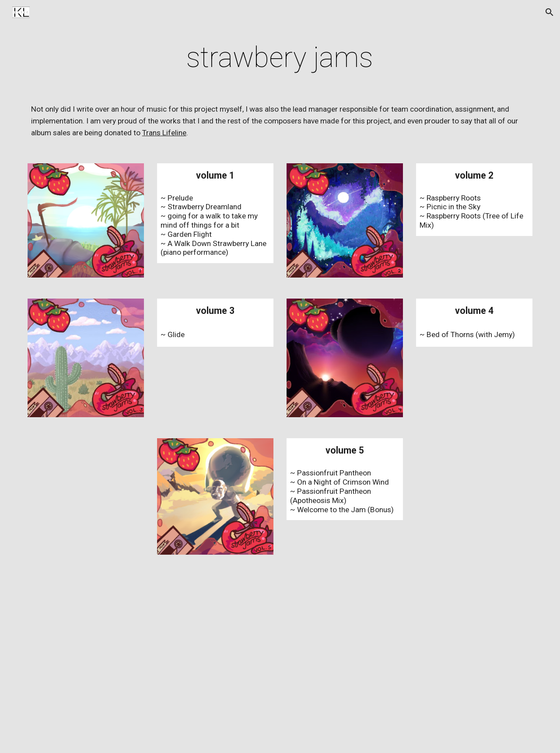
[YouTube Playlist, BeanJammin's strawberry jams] (280, 659)
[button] (549, 12)
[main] (280, 58)
